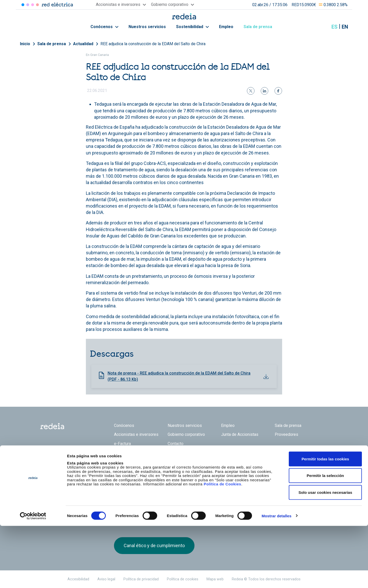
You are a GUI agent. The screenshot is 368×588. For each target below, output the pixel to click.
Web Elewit (224, 471)
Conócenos (104, 27)
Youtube (300, 474)
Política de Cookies (222, 546)
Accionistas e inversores (136, 434)
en (345, 27)
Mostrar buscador (322, 27)
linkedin (290, 474)
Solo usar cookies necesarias (325, 554)
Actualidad (83, 44)
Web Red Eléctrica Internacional (195, 471)
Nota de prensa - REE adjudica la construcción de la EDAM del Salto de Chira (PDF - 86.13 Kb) (179, 376)
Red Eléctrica (131, 471)
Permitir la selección (325, 538)
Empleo (226, 27)
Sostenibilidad (192, 27)
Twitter (280, 474)
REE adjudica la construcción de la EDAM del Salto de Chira (153, 44)
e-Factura (122, 444)
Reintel (166, 471)
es (335, 27)
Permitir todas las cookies (325, 521)
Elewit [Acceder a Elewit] (37, 5)
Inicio (25, 44)
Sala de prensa (261, 27)
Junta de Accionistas (240, 434)
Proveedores (286, 434)
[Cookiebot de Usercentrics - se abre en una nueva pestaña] (33, 578)
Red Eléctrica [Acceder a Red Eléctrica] (23, 5)
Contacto (176, 444)
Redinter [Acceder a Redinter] (28, 5)
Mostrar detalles (277, 578)
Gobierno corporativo (186, 434)
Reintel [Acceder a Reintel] (33, 5)
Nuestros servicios (147, 27)
